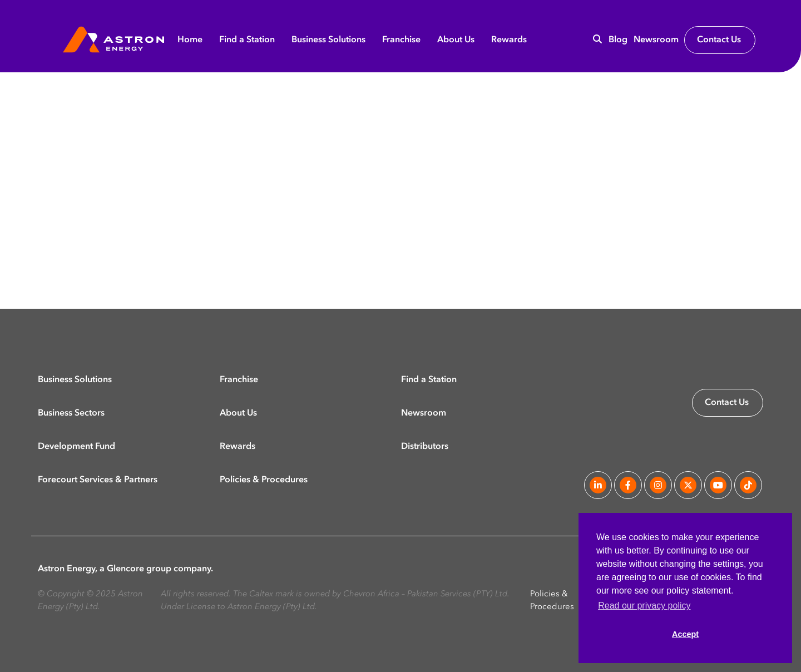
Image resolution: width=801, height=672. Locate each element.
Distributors (425, 446)
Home (190, 40)
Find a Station (247, 40)
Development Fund (76, 446)
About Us (456, 40)
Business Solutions (328, 40)
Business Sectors (71, 413)
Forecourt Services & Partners (98, 480)
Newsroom (656, 40)
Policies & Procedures (264, 480)
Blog (618, 40)
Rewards (509, 40)
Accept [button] (685, 634)
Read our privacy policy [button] (644, 606)
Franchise (401, 40)
